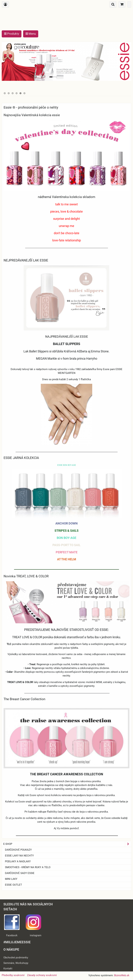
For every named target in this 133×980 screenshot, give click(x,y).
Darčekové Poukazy (18, 850)
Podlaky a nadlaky (18, 861)
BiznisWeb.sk (122, 975)
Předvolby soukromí (13, 975)
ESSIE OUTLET (13, 885)
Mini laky (11, 879)
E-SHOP (67, 844)
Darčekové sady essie (20, 873)
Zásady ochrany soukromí (42, 975)
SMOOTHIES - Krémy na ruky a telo (28, 867)
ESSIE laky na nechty (19, 856)
